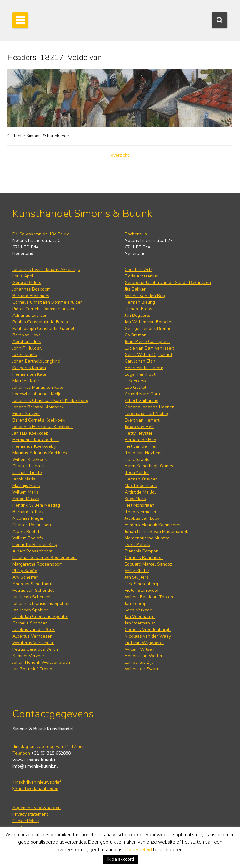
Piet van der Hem (142, 446)
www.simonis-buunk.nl (35, 760)
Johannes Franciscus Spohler (41, 603)
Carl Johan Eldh (140, 361)
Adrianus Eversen (30, 315)
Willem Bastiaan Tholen (149, 597)
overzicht (120, 155)
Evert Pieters (137, 545)
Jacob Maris (24, 479)
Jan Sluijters (137, 577)
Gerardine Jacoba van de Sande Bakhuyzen (168, 283)
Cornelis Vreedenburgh (148, 630)
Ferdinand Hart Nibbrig (147, 414)
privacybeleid (138, 850)
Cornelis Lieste (27, 473)
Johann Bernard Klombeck (38, 407)
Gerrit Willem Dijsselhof (148, 355)
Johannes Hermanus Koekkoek (43, 427)
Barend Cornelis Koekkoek (39, 420)
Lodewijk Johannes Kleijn (37, 394)
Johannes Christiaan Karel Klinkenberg (50, 400)
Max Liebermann (141, 486)
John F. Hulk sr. (27, 348)
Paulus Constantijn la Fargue (41, 322)
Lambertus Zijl (139, 662)
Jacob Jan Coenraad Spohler (40, 617)
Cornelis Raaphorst (144, 558)
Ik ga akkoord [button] (121, 859)
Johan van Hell (139, 427)
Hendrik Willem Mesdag (36, 505)
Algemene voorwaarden (37, 808)
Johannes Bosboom (32, 289)
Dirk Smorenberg (141, 584)
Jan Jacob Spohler (30, 610)
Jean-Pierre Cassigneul (147, 342)
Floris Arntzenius (141, 276)
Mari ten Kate (26, 381)
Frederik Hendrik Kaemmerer (153, 525)
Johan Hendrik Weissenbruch (41, 662)
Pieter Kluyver (26, 414)
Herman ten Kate (29, 374)
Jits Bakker (135, 289)
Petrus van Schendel (33, 590)
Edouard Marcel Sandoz (148, 564)
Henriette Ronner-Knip (35, 545)
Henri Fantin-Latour (144, 368)
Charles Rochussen (32, 525)
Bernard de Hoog (142, 440)
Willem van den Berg (146, 296)
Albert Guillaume (142, 400)
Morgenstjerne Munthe (147, 538)
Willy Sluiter (137, 571)
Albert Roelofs (27, 531)
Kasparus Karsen (29, 368)
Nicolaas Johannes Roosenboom (45, 558)
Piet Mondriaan (140, 505)
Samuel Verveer (28, 656)
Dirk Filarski (136, 381)
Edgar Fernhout (140, 374)
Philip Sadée (25, 571)
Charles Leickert (29, 466)
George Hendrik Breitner (149, 328)
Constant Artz (139, 270)
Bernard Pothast (29, 512)
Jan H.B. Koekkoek (30, 433)
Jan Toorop (136, 603)
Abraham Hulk (27, 342)
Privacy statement (30, 814)
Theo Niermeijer (141, 512)
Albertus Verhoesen (32, 636)
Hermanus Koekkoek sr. (36, 440)
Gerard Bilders (27, 283)
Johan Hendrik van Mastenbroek (156, 531)
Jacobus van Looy (142, 518)
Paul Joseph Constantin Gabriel (43, 328)
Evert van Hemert (142, 420)
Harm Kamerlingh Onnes (149, 466)
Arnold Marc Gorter (144, 394)
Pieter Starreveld (142, 590)
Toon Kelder (137, 473)
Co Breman (136, 335)
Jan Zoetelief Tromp (32, 669)
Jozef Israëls (25, 355)
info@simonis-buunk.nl (35, 766)
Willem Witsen (140, 649)
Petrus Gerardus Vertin (35, 649)
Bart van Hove (27, 335)
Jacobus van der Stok (34, 630)
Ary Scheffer (25, 577)
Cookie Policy (26, 821)
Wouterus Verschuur (33, 643)
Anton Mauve (26, 499)
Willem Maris (25, 492)
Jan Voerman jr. (140, 617)
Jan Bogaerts (137, 315)
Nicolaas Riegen (29, 518)
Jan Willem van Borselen (149, 322)
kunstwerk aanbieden (35, 789)
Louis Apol (23, 276)
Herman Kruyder (141, 479)
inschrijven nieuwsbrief (37, 782)
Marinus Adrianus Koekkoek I (41, 453)
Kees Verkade (138, 610)
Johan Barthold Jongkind (36, 361)
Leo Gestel (135, 387)
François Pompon (142, 551)
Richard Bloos (138, 309)
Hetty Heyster (139, 433)
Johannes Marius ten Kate (38, 387)
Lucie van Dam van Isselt (149, 348)
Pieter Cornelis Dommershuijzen (44, 309)
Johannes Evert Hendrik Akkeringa (46, 270)
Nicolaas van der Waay (148, 636)
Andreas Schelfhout (32, 584)
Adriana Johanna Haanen (150, 407)
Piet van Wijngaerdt (144, 643)
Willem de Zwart (142, 669)
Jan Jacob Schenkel (32, 597)
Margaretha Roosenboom (38, 564)
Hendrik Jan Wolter (144, 656)
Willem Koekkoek (30, 459)
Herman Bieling (140, 302)
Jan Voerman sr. (140, 623)
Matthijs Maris (26, 486)
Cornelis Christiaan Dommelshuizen (48, 302)
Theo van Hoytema (144, 453)
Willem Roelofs (28, 538)
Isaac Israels (137, 459)
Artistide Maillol (140, 492)
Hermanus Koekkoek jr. (35, 446)
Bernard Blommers (31, 296)
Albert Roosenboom (32, 551)
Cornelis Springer (30, 623)
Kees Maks (135, 499)
